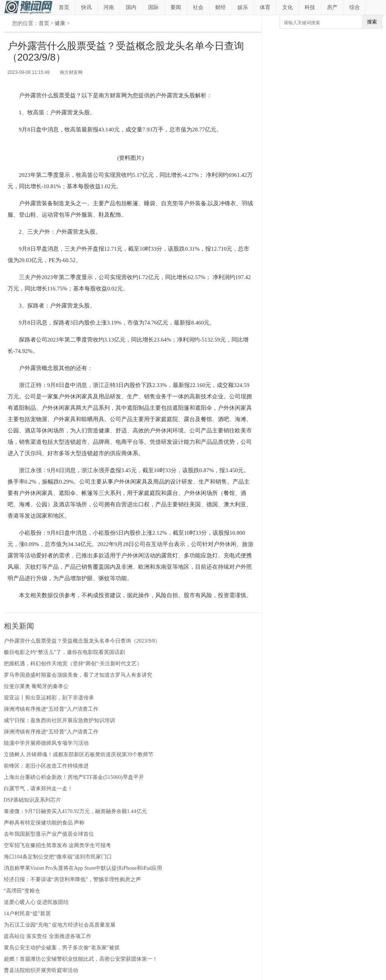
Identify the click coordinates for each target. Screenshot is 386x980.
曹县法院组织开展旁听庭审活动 (41, 970)
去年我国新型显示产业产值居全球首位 (49, 834)
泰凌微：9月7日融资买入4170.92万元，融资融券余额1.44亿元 (75, 811)
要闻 (176, 7)
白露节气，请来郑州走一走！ (38, 789)
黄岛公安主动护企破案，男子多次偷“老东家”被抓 (62, 948)
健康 (60, 23)
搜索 (372, 22)
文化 (288, 7)
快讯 (86, 7)
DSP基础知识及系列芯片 (33, 800)
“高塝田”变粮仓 (22, 891)
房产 (332, 7)
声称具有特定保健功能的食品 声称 (44, 823)
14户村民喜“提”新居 (27, 914)
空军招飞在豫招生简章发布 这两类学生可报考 (58, 845)
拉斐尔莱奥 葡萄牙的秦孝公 (36, 686)
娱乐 (243, 7)
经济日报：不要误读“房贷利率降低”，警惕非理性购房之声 (72, 879)
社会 (198, 7)
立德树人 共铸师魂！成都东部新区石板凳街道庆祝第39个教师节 (79, 755)
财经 (220, 7)
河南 (109, 7)
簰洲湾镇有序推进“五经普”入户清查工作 (51, 709)
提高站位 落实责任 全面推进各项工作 (48, 936)
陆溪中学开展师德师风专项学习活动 (46, 743)
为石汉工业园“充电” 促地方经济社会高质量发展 (60, 925)
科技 (310, 7)
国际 (153, 7)
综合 (355, 7)
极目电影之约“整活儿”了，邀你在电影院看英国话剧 (64, 652)
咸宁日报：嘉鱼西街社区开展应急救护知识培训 (59, 720)
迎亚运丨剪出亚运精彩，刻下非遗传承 (49, 698)
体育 (265, 7)
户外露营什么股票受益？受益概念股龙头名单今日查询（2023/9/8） (82, 641)
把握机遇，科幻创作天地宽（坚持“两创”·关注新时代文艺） (73, 664)
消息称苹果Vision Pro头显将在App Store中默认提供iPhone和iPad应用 (83, 868)
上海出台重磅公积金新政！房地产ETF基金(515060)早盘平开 (74, 777)
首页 (64, 7)
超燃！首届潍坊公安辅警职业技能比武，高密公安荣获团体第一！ (81, 959)
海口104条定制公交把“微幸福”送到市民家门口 (58, 857)
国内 (131, 7)
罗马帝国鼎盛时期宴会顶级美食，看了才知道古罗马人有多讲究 (78, 675)
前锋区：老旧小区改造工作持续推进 (46, 766)
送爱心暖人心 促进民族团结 (36, 902)
